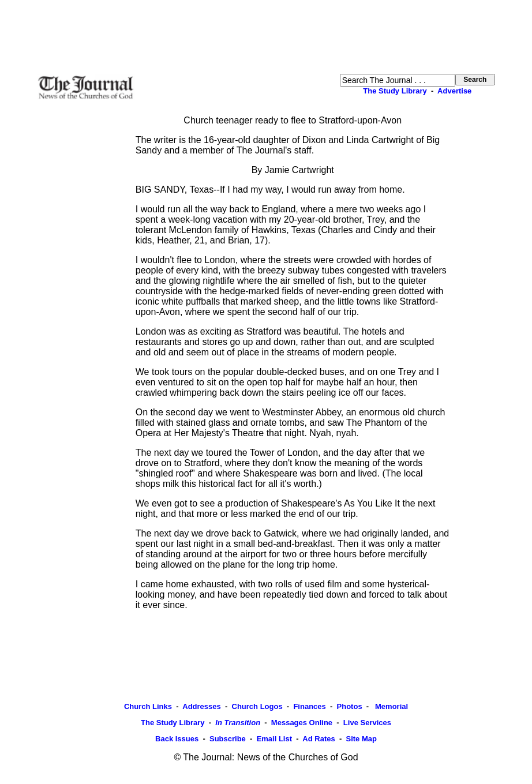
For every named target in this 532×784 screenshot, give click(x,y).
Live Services (367, 723)
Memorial (390, 706)
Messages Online (302, 723)
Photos (350, 706)
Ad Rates (319, 739)
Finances (309, 706)
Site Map (361, 739)
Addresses (201, 706)
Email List (274, 739)
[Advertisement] (266, 37)
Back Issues (177, 739)
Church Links (148, 706)
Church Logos (257, 706)
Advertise (454, 91)
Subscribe (228, 739)
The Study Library (395, 91)
